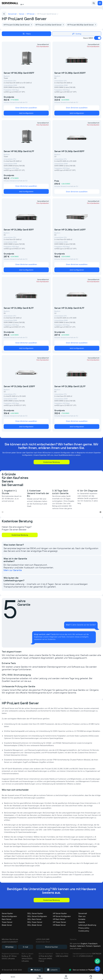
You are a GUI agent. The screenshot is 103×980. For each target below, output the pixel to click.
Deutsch (73, 946)
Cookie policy (84, 931)
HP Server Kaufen (60, 913)
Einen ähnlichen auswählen (26, 108)
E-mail (25, 947)
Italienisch (81, 946)
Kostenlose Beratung (51, 462)
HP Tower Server (59, 922)
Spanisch (97, 946)
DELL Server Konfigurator (37, 916)
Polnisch (89, 946)
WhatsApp (9, 947)
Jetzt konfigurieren (26, 113)
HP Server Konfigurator (62, 916)
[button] (100, 512)
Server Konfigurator (9, 916)
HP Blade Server (59, 925)
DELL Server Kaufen (35, 913)
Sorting (77, 34)
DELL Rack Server (34, 919)
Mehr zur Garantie (13, 570)
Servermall (83, 913)
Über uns (82, 916)
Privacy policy (84, 928)
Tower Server (7, 922)
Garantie (82, 922)
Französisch (93, 943)
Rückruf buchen (51, 947)
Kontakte (82, 919)
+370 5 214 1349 (43, 939)
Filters (26, 34)
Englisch (84, 943)
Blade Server (7, 925)
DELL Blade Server (35, 925)
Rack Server (7, 919)
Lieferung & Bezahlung (87, 925)
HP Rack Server (59, 919)
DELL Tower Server (35, 922)
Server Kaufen (7, 913)
